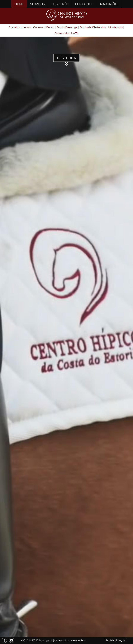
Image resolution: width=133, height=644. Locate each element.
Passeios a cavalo (20, 27)
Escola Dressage (67, 27)
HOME (19, 4)
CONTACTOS (84, 4)
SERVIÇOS (37, 4)
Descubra (66, 58)
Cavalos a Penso (44, 27)
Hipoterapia (115, 27)
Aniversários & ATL (66, 33)
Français (120, 640)
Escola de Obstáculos (93, 27)
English (110, 640)
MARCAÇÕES (109, 4)
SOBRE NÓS (60, 4)
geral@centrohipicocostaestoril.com (67, 640)
